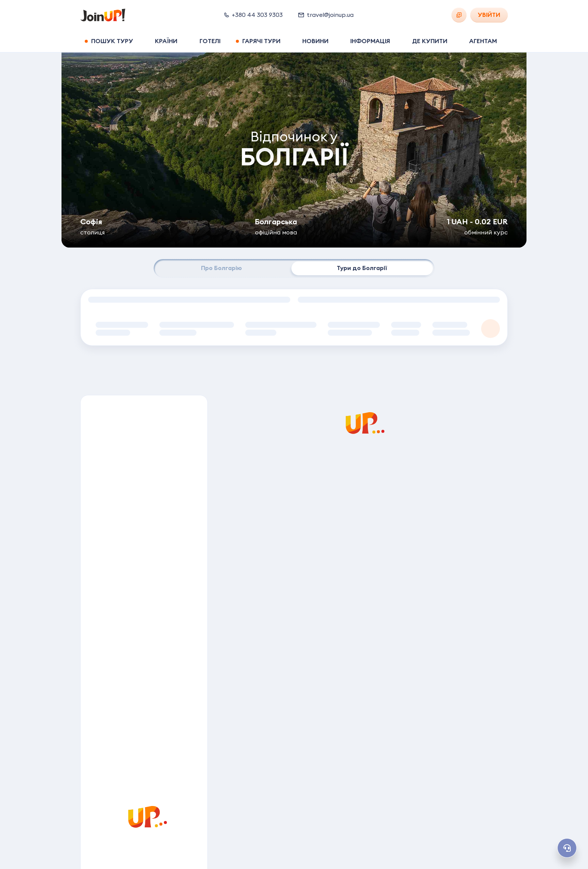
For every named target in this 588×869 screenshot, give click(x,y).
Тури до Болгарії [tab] (362, 268)
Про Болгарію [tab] (221, 268)
